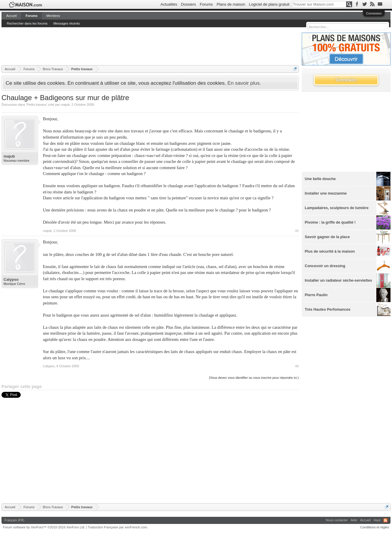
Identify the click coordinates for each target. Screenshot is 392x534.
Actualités (169, 4)
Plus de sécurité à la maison (330, 251)
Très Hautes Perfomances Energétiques (328, 312)
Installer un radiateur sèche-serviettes (338, 280)
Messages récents (67, 23)
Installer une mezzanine (326, 193)
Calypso (11, 279)
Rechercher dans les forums (27, 23)
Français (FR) (14, 520)
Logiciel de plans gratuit (269, 4)
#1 (297, 231)
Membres (53, 16)
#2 (297, 366)
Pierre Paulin (316, 295)
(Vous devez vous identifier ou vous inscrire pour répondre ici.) (254, 378)
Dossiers (189, 4)
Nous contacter (337, 520)
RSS (385, 520)
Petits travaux (37, 105)
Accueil (11, 16)
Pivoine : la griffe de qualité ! (330, 222)
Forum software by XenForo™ (44, 527)
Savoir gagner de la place (327, 237)
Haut (377, 520)
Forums (206, 4)
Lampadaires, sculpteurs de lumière (337, 208)
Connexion (374, 13)
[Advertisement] (109, 46)
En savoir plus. (244, 83)
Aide (354, 520)
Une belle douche (320, 179)
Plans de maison (231, 4)
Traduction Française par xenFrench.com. (118, 527)
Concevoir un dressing (325, 266)
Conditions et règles (375, 527)
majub (65, 105)
